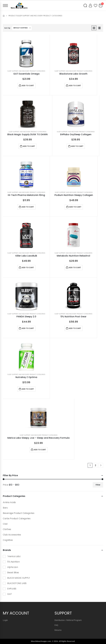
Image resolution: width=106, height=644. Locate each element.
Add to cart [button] (28, 86)
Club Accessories (12, 535)
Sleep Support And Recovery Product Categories (26, 71)
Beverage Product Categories (19, 513)
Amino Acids (9, 502)
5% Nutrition (13, 562)
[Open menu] (5, 6)
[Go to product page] (26, 53)
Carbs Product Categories (17, 519)
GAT (10, 594)
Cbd (5, 524)
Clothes (7, 529)
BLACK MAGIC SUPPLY (19, 578)
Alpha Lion (13, 567)
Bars (5, 508)
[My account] (90, 6)
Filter (98, 485)
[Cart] (101, 6)
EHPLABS (12, 589)
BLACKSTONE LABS (17, 583)
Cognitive (8, 540)
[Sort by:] (22, 28)
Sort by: (7, 28)
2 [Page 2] (95, 465)
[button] (94, 28)
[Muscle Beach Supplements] (19, 6)
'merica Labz (14, 556)
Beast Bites (13, 572)
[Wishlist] (95, 6)
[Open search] (85, 6)
